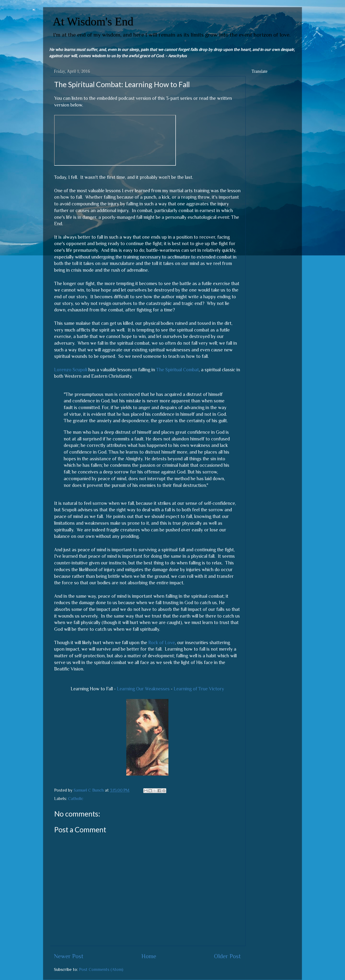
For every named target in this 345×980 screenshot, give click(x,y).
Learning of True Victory (199, 689)
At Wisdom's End (93, 21)
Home (149, 956)
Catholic (76, 799)
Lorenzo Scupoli (71, 370)
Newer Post (69, 956)
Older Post (227, 956)
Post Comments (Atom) (101, 969)
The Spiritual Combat (178, 370)
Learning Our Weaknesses (143, 689)
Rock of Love (162, 642)
